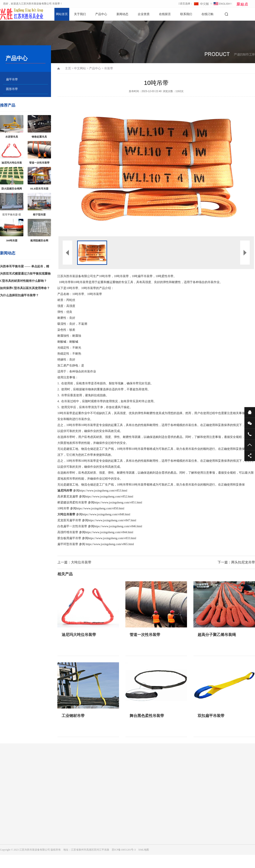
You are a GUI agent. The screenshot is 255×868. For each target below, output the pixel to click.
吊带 (108, 276)
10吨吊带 (65, 282)
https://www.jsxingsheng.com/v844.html (109, 532)
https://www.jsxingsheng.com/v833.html (112, 538)
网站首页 (62, 14)
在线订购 (207, 14)
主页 (68, 68)
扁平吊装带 (145, 276)
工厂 (102, 449)
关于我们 (80, 14)
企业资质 (144, 14)
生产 (96, 276)
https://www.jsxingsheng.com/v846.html (118, 526)
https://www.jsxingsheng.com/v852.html (109, 497)
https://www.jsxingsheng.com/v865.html (110, 544)
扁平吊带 (12, 79)
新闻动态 (122, 14)
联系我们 (186, 14)
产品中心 (101, 14)
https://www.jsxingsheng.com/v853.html (103, 491)
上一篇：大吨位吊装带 (74, 562)
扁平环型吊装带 (68, 544)
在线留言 (165, 14)
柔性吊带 (167, 276)
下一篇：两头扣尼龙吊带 (236, 562)
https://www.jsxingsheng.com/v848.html (106, 514)
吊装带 (109, 68)
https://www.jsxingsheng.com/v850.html (100, 508)
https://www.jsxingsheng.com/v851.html (118, 502)
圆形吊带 (12, 89)
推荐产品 (8, 105)
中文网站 (80, 68)
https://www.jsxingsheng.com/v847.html (112, 520)
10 (63, 508)
